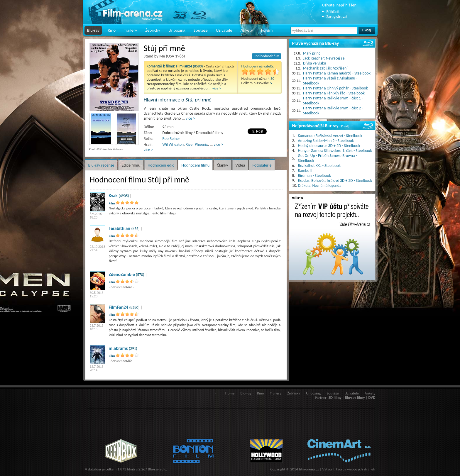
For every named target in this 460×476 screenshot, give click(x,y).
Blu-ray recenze (101, 165)
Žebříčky (153, 30)
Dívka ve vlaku (314, 63)
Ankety (247, 30)
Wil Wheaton (173, 144)
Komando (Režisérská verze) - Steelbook (330, 136)
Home (230, 393)
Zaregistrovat (337, 17)
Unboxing (177, 30)
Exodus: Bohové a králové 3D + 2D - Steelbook (335, 181)
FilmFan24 (119, 307)
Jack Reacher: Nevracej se (324, 58)
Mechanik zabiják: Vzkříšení (325, 68)
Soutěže (201, 30)
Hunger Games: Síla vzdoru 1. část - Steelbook (335, 151)
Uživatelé (224, 30)
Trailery (130, 30)
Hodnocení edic (161, 165)
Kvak (113, 195)
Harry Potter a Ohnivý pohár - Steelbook (335, 88)
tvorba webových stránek (356, 469)
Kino (112, 30)
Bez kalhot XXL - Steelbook (319, 166)
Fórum (267, 30)
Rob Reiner (171, 139)
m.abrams (118, 348)
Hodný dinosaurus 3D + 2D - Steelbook (329, 146)
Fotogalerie (262, 165)
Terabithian (120, 228)
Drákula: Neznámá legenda (320, 186)
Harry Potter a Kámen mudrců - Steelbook (337, 73)
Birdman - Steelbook (314, 176)
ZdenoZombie (122, 274)
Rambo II (305, 171)
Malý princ (312, 53)
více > (217, 88)
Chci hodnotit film (267, 56)
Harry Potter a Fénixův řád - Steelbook (334, 93)
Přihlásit (333, 12)
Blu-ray (93, 30)
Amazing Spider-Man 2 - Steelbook (326, 141)
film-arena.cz (309, 469)
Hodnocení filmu (195, 165)
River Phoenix (197, 144)
